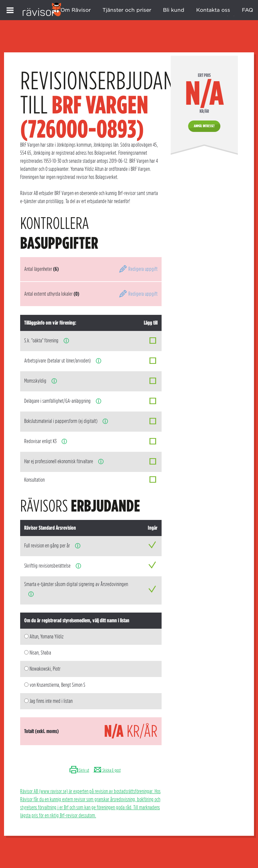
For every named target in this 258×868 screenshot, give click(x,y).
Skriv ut (79, 770)
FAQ (247, 10)
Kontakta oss (213, 10)
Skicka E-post (107, 770)
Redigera (138, 269)
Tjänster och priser (127, 10)
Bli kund (174, 10)
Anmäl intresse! (204, 126)
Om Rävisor (76, 10)
